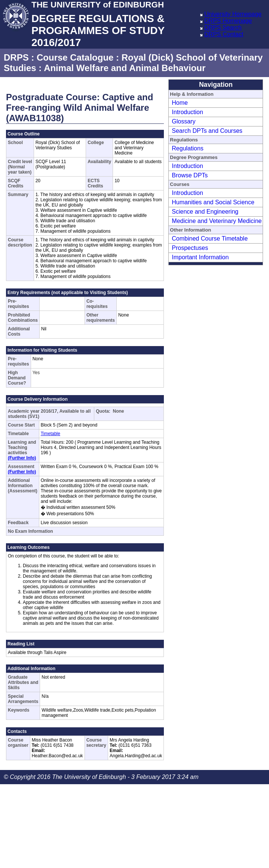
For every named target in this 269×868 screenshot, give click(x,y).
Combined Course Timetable (210, 239)
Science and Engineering (205, 212)
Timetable (51, 434)
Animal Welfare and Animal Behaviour (125, 68)
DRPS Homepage (228, 21)
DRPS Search (223, 27)
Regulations (188, 148)
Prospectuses (190, 248)
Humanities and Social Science (213, 202)
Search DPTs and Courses (207, 131)
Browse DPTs (190, 175)
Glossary (184, 121)
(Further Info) (22, 458)
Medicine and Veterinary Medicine (217, 221)
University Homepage (233, 14)
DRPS (16, 57)
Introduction (187, 112)
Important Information (200, 257)
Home (180, 103)
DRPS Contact (224, 34)
